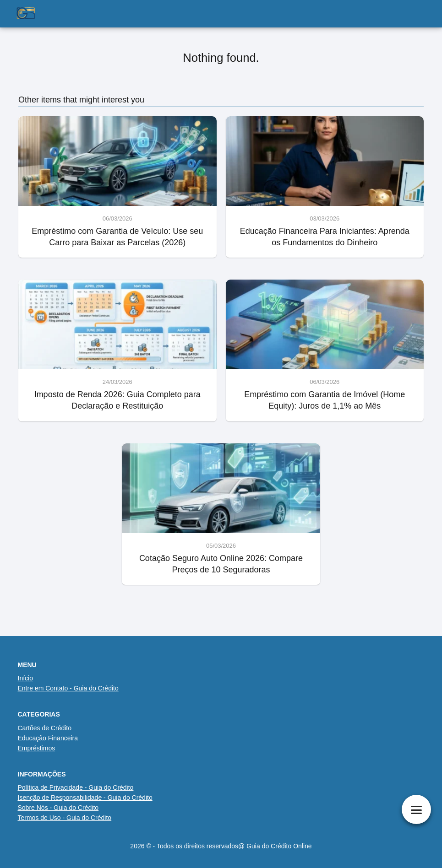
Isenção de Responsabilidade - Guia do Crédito (85, 798)
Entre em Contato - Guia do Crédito (68, 688)
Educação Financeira (48, 738)
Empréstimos (37, 748)
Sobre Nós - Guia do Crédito (58, 808)
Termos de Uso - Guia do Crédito (65, 818)
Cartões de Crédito (45, 728)
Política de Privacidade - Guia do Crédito (76, 787)
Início (25, 678)
